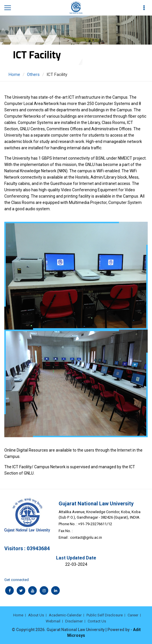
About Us (36, 615)
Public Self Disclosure (105, 615)
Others (33, 74)
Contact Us (97, 621)
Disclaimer (74, 621)
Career (133, 615)
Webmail (53, 621)
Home (14, 74)
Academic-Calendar (65, 615)
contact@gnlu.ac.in (86, 537)
